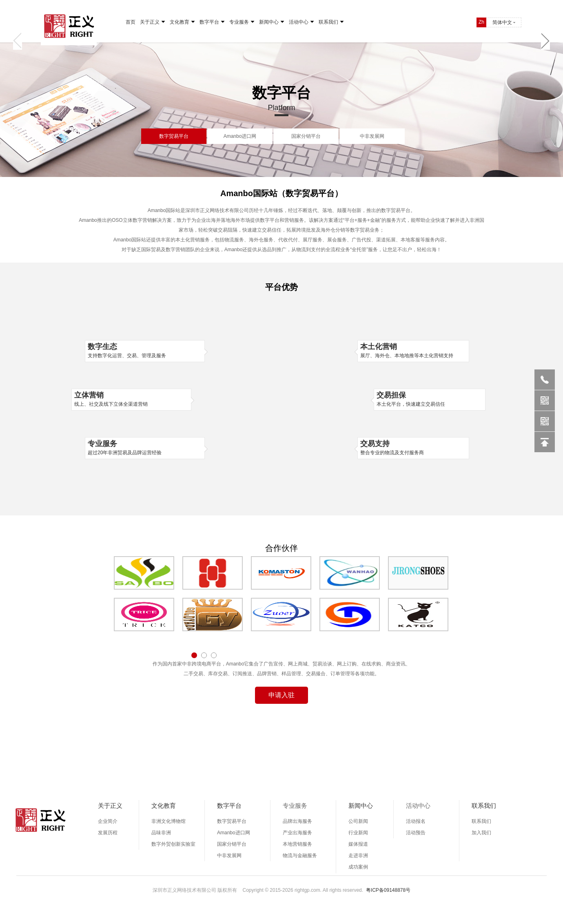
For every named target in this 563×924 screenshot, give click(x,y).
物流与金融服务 (300, 855)
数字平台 (209, 22)
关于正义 (150, 22)
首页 (131, 22)
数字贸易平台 (174, 136)
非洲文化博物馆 (168, 821)
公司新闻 (358, 821)
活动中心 (299, 22)
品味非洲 (161, 833)
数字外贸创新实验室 (173, 844)
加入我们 (481, 833)
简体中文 (502, 22)
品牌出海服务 (297, 821)
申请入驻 (281, 695)
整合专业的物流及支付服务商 (413, 447)
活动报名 (416, 821)
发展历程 (108, 833)
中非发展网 (372, 136)
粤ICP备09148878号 (388, 890)
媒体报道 (358, 844)
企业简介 (108, 821)
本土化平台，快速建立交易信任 (430, 399)
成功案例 (358, 867)
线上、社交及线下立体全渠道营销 (131, 399)
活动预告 (416, 833)
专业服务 (239, 22)
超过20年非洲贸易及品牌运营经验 (145, 447)
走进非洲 (358, 855)
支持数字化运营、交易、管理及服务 (145, 350)
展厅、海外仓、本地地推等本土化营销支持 (413, 350)
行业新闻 (358, 833)
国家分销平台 (306, 136)
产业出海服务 (297, 833)
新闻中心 (269, 22)
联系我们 (328, 22)
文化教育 (180, 22)
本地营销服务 (297, 844)
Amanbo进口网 (240, 136)
